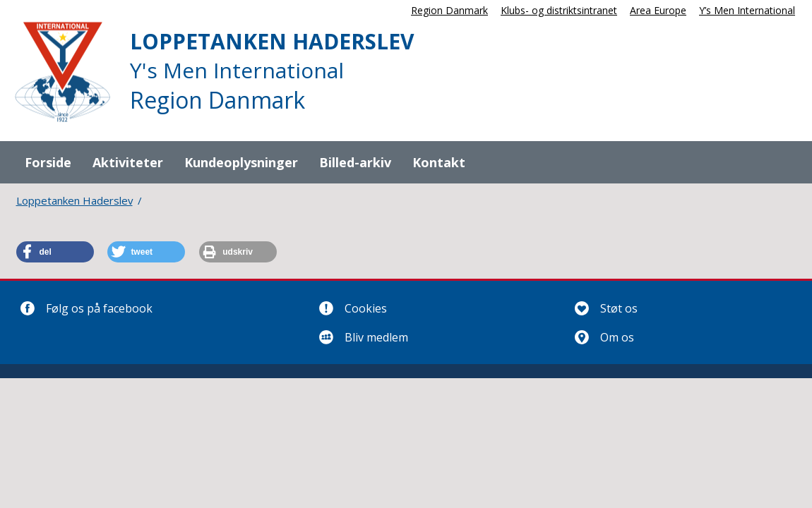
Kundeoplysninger (241, 162)
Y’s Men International (747, 10)
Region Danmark (449, 10)
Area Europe (658, 10)
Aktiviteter (128, 162)
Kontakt (439, 162)
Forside (48, 162)
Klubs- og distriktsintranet (559, 10)
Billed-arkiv (355, 162)
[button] (55, 252)
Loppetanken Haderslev (74, 200)
